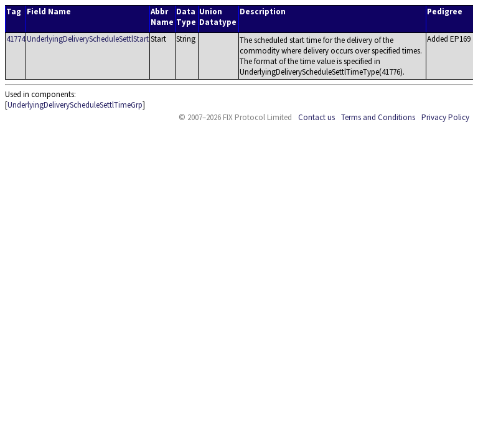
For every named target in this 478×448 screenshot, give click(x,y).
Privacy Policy (445, 117)
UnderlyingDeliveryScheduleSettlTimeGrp (75, 105)
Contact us (316, 117)
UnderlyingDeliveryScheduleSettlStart (88, 39)
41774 (16, 39)
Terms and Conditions (378, 117)
